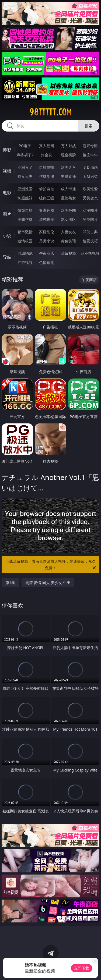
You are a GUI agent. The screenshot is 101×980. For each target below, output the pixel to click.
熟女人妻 (25, 176)
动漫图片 (90, 210)
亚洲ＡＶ (25, 167)
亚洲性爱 (25, 189)
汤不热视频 (90, 253)
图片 (7, 214)
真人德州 (47, 146)
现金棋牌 (68, 155)
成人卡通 (68, 189)
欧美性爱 (90, 189)
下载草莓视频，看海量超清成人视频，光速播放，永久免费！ (51, 565)
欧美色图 (68, 210)
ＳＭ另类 (90, 176)
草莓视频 (68, 253)
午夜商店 (47, 253)
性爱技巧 (90, 241)
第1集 (10, 583)
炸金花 (47, 155)
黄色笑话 (68, 241)
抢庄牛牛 (90, 155)
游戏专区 (90, 146)
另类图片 (90, 219)
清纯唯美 (47, 219)
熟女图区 (68, 219)
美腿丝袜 (25, 219)
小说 (7, 236)
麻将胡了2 (25, 155)
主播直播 (68, 176)
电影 (7, 193)
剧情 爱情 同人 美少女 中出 (48, 583)
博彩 (7, 150)
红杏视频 (25, 262)
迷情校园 (25, 241)
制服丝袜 (25, 198)
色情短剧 (47, 262)
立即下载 (82, 968)
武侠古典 (90, 232)
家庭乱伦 (47, 232)
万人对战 (68, 146)
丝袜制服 (47, 176)
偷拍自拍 (47, 189)
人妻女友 (68, 232)
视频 (7, 171)
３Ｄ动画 (90, 167)
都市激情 (25, 232)
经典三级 (47, 198)
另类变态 (90, 198)
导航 (7, 257)
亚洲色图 (47, 210)
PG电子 (25, 146)
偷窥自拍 (25, 210)
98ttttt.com (50, 112)
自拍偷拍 (47, 167)
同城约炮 (25, 253)
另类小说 (47, 241)
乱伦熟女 (68, 198)
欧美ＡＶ (68, 167)
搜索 (89, 126)
